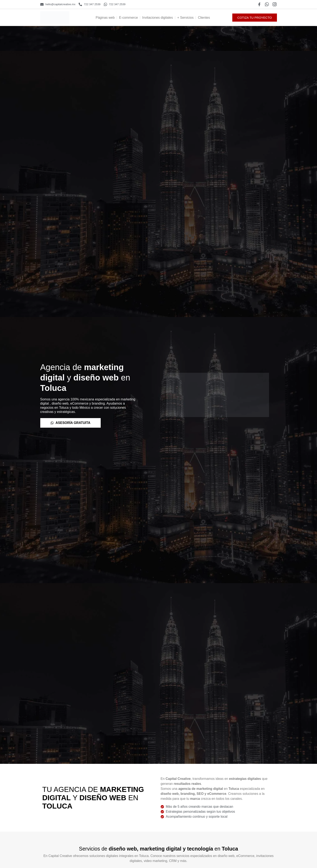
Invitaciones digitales (158, 18)
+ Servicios (185, 18)
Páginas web (105, 18)
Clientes (204, 18)
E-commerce (128, 18)
